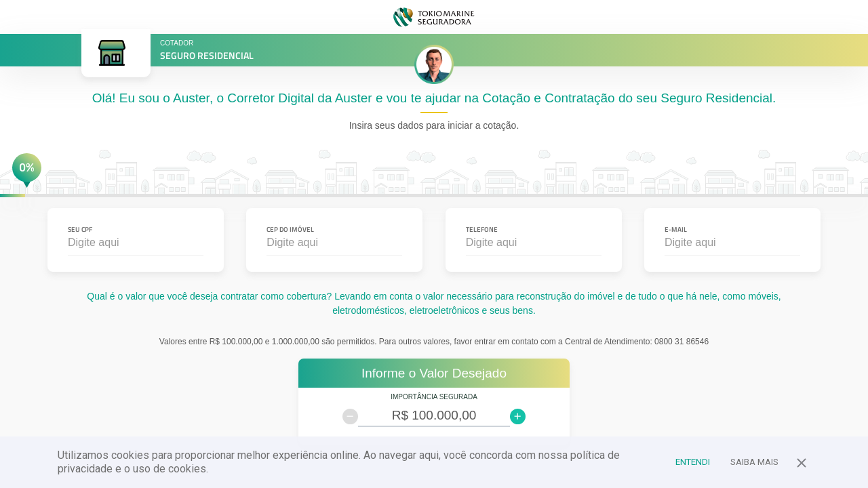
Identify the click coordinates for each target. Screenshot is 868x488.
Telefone (482, 229)
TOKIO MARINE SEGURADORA (434, 17)
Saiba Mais (754, 462)
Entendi (693, 462)
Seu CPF (80, 229)
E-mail (676, 229)
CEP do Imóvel (290, 229)
